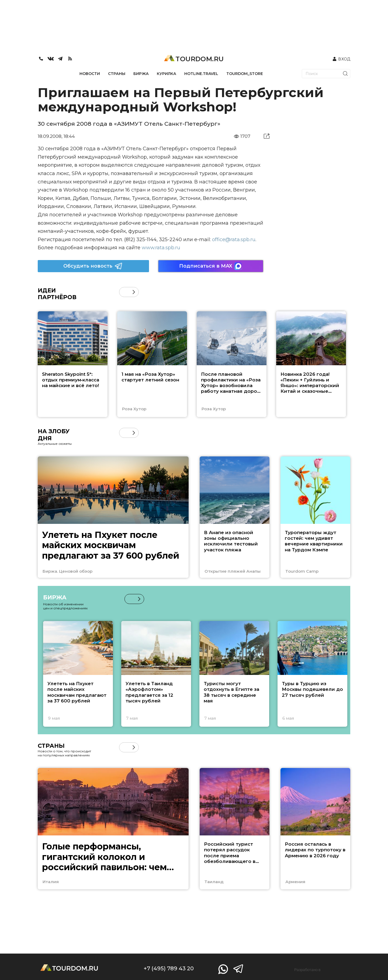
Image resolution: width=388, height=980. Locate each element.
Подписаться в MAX (211, 266)
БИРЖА (141, 74)
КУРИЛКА (167, 74)
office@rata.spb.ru (234, 240)
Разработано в (307, 970)
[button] (134, 292)
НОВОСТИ (90, 74)
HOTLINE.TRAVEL (201, 74)
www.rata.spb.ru (161, 248)
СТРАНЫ (117, 74)
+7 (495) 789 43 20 (169, 968)
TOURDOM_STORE (245, 74)
